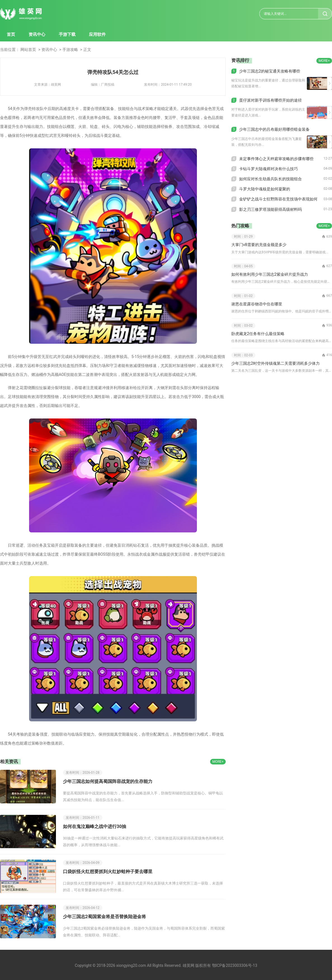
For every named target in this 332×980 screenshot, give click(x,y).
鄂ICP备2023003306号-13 (235, 965)
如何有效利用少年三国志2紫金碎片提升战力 (270, 274)
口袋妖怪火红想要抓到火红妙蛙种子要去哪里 (108, 872)
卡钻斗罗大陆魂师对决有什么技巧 (269, 169)
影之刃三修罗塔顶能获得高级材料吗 (270, 209)
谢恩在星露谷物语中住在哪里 (257, 304)
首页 (11, 34)
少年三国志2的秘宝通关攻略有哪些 (270, 71)
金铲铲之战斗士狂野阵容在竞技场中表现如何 (278, 199)
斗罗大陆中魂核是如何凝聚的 (265, 189)
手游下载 (67, 34)
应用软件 (97, 34)
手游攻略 (70, 50)
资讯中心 (37, 34)
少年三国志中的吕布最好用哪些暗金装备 (274, 129)
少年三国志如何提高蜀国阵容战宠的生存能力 (108, 781)
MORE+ (218, 762)
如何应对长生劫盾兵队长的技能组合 (270, 179)
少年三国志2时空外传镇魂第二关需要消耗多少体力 (276, 363)
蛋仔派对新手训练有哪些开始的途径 (270, 100)
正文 (87, 50)
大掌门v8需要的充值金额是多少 (259, 245)
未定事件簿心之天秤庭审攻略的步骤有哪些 (276, 159)
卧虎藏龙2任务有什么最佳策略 (258, 334)
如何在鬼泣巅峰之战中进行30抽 (95, 826)
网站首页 (28, 50)
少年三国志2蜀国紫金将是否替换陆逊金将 (104, 917)
